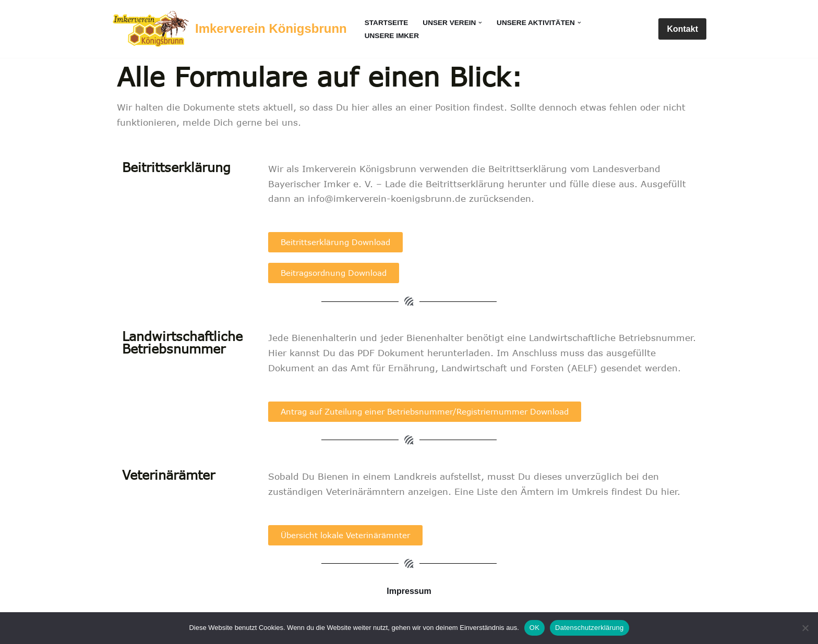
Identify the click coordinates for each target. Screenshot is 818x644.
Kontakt (682, 29)
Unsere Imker (392, 36)
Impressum (409, 591)
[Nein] (805, 628)
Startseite (387, 23)
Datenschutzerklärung (589, 628)
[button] (480, 23)
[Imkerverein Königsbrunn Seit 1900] (229, 29)
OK (534, 628)
